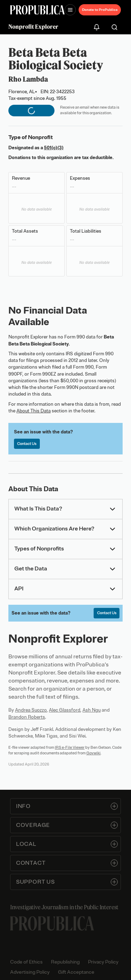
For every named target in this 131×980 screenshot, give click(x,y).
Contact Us (27, 444)
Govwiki (93, 753)
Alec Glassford (65, 710)
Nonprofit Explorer (33, 27)
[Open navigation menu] (70, 10)
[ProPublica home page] (52, 923)
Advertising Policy (30, 972)
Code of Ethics (26, 962)
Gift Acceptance (76, 972)
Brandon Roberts (27, 717)
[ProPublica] (37, 10)
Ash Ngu (92, 710)
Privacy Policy (103, 962)
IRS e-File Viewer (70, 747)
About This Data (34, 411)
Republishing (65, 962)
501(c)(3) (54, 148)
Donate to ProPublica (100, 10)
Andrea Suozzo (31, 710)
